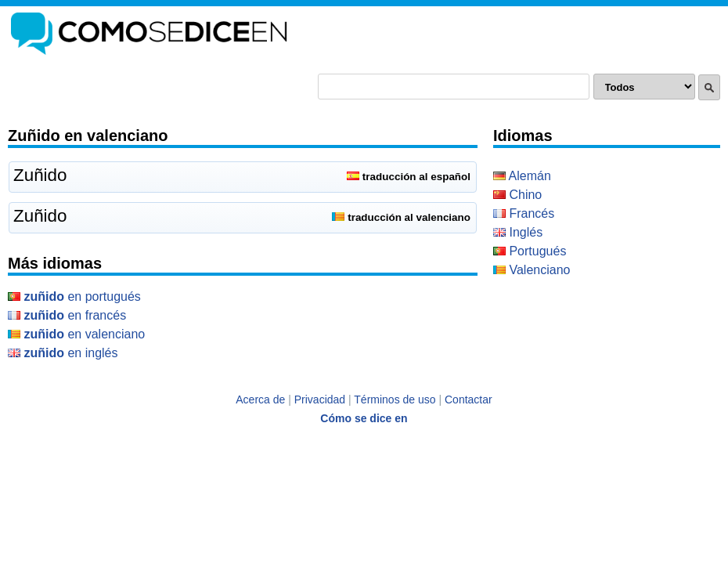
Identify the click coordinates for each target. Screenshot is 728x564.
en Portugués (74, 296)
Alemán (522, 176)
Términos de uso (395, 399)
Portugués (530, 251)
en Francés (67, 315)
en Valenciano (76, 334)
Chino (517, 195)
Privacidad (320, 399)
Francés (524, 213)
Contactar (469, 399)
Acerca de (260, 399)
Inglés (518, 232)
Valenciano (532, 270)
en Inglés (63, 353)
